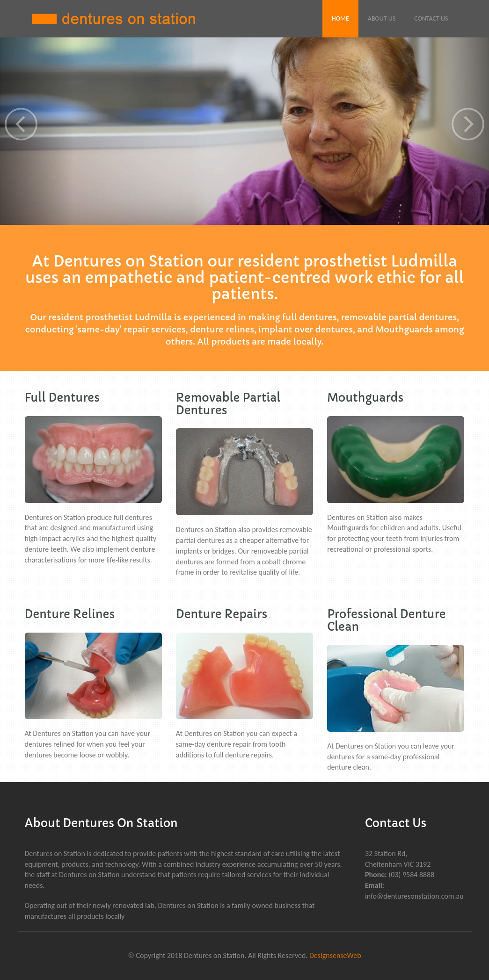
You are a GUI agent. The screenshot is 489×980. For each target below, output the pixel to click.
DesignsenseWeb (335, 955)
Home (340, 18)
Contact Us (431, 18)
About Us (382, 18)
